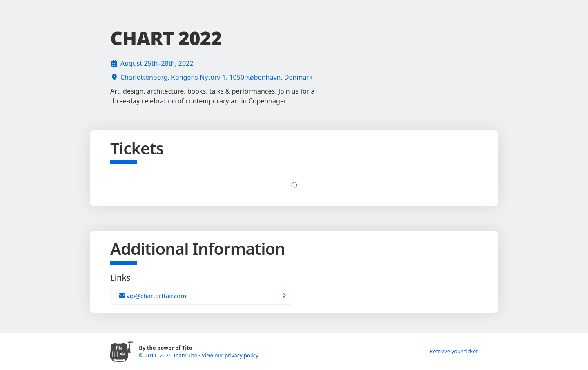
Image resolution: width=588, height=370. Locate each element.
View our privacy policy (230, 355)
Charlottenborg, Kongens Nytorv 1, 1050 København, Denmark (217, 77)
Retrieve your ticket (454, 351)
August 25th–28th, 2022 (157, 63)
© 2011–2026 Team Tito (169, 355)
